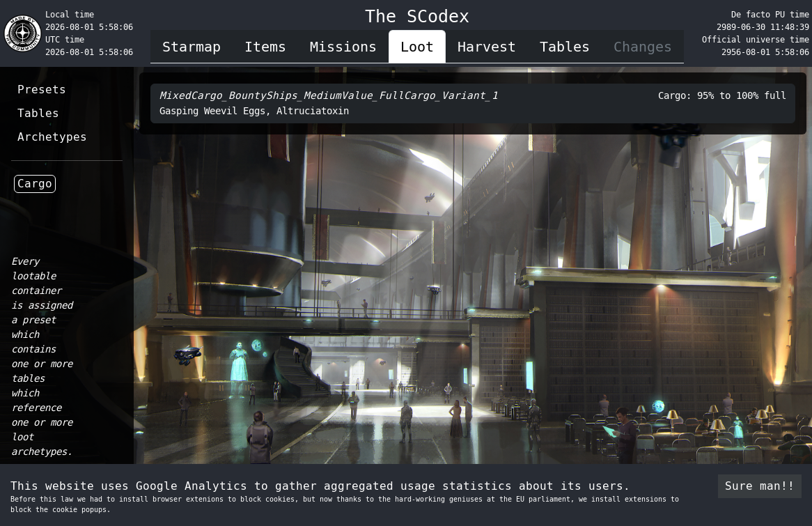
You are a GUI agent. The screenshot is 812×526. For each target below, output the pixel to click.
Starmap (192, 47)
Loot (417, 47)
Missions (343, 47)
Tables (565, 47)
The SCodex (417, 16)
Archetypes (52, 137)
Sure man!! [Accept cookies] (760, 486)
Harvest (487, 47)
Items (265, 47)
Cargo (35, 184)
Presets (42, 90)
